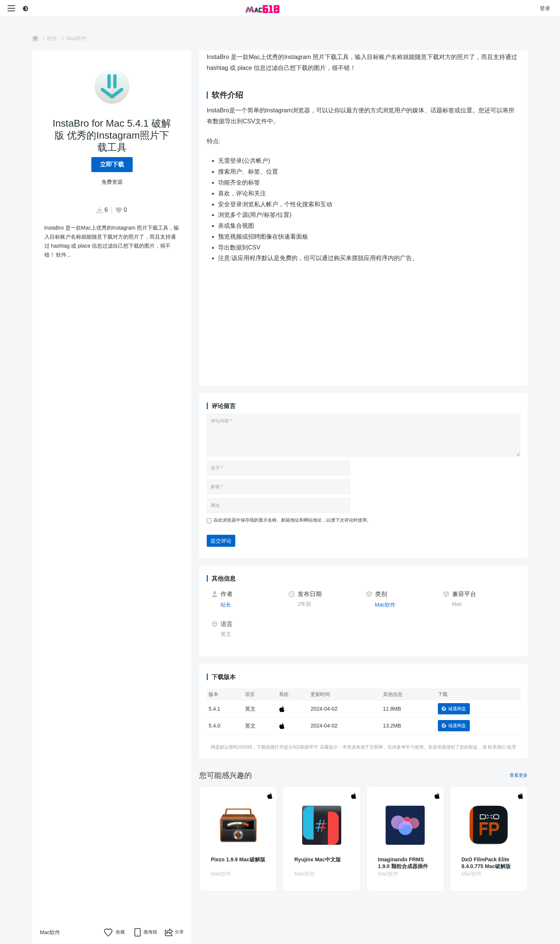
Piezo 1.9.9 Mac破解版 (238, 859)
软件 (52, 38)
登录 (545, 8)
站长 (226, 605)
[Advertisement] (383, 325)
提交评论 (221, 541)
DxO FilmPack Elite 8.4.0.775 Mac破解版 (486, 863)
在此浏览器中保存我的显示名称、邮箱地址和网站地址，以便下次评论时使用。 (292, 520)
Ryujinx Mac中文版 (318, 859)
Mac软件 (76, 38)
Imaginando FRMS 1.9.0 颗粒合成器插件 (403, 863)
